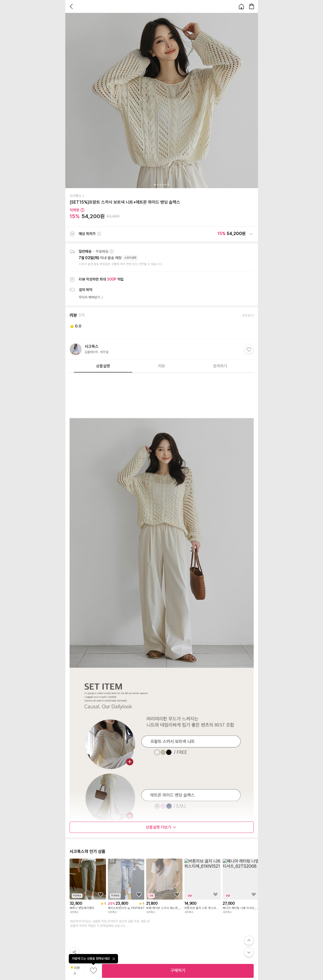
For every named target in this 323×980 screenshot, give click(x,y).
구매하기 (178, 970)
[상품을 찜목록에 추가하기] (101, 895)
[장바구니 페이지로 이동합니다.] (252, 6)
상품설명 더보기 (161, 827)
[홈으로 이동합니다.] (241, 6)
